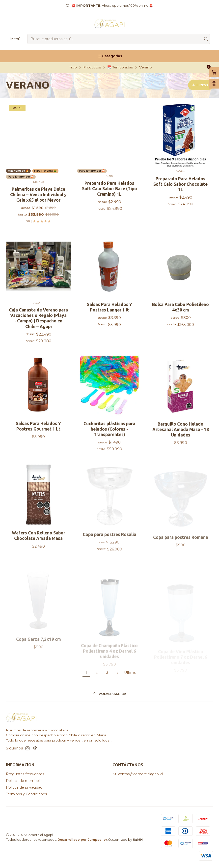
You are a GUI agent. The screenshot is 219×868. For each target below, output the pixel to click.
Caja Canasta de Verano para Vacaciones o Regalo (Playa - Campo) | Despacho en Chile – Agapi (38, 341)
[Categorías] (109, 56)
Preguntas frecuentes (25, 774)
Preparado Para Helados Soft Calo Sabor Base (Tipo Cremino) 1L (109, 189)
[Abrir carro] (214, 72)
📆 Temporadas (120, 67)
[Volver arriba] (109, 694)
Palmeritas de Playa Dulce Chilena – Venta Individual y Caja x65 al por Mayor (38, 195)
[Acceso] (214, 84)
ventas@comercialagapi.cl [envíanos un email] (138, 774)
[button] (201, 85)
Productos (92, 67)
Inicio (72, 67)
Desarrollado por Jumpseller (82, 840)
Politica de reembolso (25, 781)
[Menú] (12, 39)
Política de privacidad (24, 787)
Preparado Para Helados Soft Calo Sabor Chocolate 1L (180, 184)
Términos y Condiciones (26, 794)
